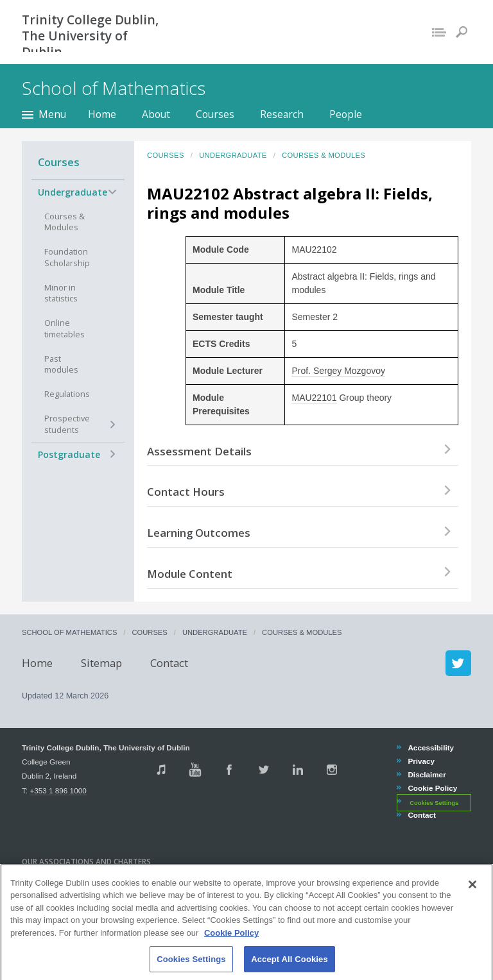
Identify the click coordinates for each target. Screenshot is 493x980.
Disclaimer (426, 774)
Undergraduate (73, 192)
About (156, 114)
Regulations (67, 394)
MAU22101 (314, 398)
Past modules (61, 365)
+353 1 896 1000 (58, 790)
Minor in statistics (61, 293)
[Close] (472, 897)
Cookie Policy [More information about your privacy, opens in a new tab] (231, 945)
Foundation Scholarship (67, 258)
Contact (169, 663)
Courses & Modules (65, 222)
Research (282, 114)
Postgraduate (69, 454)
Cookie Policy (432, 788)
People (346, 114)
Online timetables (65, 329)
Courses (215, 114)
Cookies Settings (434, 802)
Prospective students (67, 424)
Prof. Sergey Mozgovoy (338, 371)
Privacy (421, 761)
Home (102, 114)
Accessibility (430, 748)
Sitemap (101, 663)
